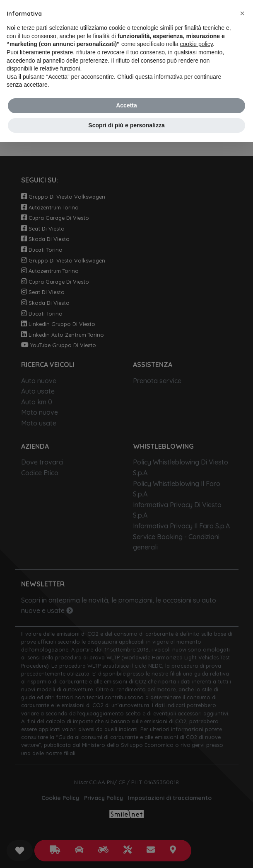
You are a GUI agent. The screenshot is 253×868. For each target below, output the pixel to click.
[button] (242, 13)
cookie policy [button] (196, 44)
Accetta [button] (126, 105)
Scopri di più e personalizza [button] (126, 125)
